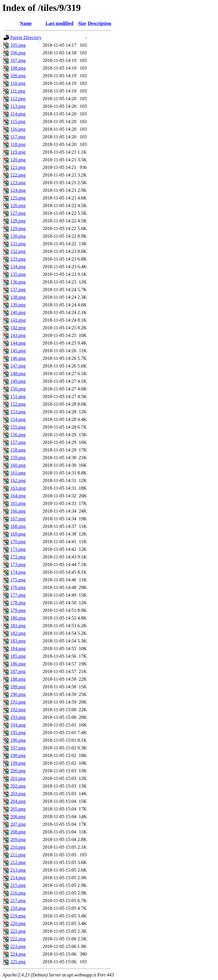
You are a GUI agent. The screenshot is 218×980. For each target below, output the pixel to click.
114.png (18, 114)
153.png (18, 412)
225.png (18, 962)
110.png (18, 83)
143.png (18, 335)
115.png (18, 121)
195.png (18, 733)
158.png (18, 450)
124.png (18, 190)
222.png (18, 939)
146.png (18, 358)
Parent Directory (26, 37)
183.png (18, 641)
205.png (18, 809)
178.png (18, 603)
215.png (18, 885)
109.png (18, 76)
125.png (18, 198)
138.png (18, 297)
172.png (18, 557)
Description (99, 23)
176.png (18, 587)
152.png (18, 404)
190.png (18, 694)
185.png (18, 656)
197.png (18, 748)
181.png (18, 626)
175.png (18, 580)
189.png (18, 687)
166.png (18, 511)
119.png (18, 152)
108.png (18, 68)
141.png (18, 320)
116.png (18, 129)
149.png (18, 381)
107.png (18, 60)
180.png (18, 618)
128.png (18, 221)
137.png (18, 290)
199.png (18, 763)
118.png (18, 144)
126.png (18, 205)
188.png (18, 679)
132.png (18, 251)
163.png (18, 488)
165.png (18, 503)
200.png (18, 771)
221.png (18, 931)
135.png (18, 274)
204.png (18, 801)
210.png (18, 847)
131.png (18, 244)
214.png (18, 878)
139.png (18, 305)
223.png (18, 946)
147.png (18, 366)
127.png (18, 213)
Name (26, 23)
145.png (18, 351)
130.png (18, 236)
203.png (18, 794)
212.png (18, 862)
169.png (18, 534)
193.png (18, 717)
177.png (18, 595)
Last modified (59, 23)
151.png (18, 396)
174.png (18, 572)
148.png (18, 374)
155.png (18, 427)
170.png (18, 542)
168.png (18, 526)
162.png (18, 480)
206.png (18, 817)
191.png (18, 702)
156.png (18, 435)
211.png (18, 855)
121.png (18, 167)
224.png (18, 954)
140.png (18, 312)
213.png (18, 870)
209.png (18, 839)
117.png (18, 137)
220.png (18, 923)
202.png (18, 786)
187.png (18, 671)
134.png (18, 267)
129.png (18, 228)
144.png (18, 343)
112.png (18, 99)
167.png (18, 519)
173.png (18, 564)
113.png (18, 106)
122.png (18, 175)
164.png (18, 496)
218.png (18, 908)
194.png (18, 725)
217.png (18, 901)
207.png (18, 824)
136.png (18, 282)
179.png (18, 610)
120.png (18, 160)
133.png (18, 259)
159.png (18, 458)
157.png (18, 442)
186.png (18, 664)
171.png (18, 549)
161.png (18, 473)
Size (82, 23)
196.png (18, 740)
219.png (18, 916)
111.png (18, 91)
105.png (18, 45)
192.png (18, 710)
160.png (18, 465)
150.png (18, 389)
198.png (18, 755)
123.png (18, 183)
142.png (18, 328)
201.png (18, 778)
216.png (18, 893)
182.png (18, 633)
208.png (18, 832)
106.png (18, 53)
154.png (18, 419)
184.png (18, 648)
